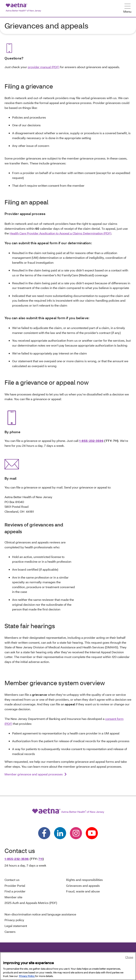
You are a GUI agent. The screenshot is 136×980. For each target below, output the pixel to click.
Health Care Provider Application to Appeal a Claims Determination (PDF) (60, 233)
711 (40, 859)
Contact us (12, 880)
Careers (10, 932)
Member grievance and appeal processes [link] (34, 774)
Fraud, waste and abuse (83, 891)
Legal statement (16, 926)
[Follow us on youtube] (92, 833)
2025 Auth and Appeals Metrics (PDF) (31, 903)
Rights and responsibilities (84, 880)
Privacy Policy (27, 976)
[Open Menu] (127, 9)
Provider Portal (15, 886)
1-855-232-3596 (91, 441)
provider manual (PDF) (44, 67)
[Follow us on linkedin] (60, 833)
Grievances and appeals (83, 886)
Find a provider (15, 891)
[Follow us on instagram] (76, 833)
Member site (13, 897)
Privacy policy (14, 920)
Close (129, 957)
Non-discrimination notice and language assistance (40, 914)
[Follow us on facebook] (44, 833)
